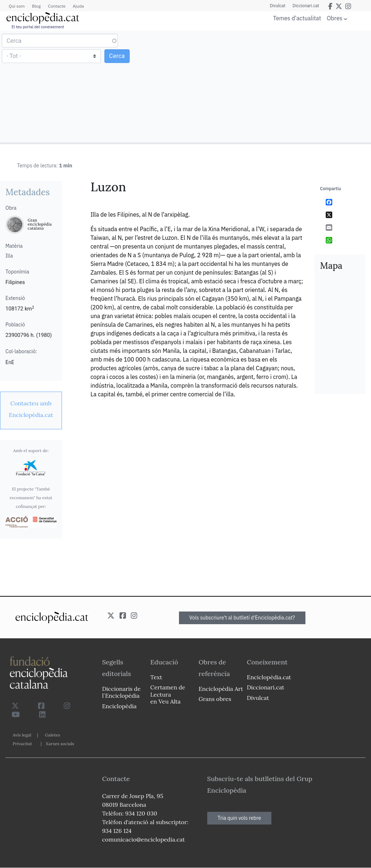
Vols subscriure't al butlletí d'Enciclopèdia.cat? (242, 618)
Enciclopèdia (119, 706)
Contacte (57, 6)
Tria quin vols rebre (239, 818)
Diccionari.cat (306, 6)
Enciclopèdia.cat (269, 677)
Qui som (17, 6)
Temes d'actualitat (297, 18)
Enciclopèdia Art (221, 689)
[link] (31, 409)
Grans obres (215, 699)
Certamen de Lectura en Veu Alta (168, 694)
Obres (335, 18)
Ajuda (78, 6)
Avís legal (22, 735)
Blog (36, 6)
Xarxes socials (60, 744)
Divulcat (278, 6)
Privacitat (22, 744)
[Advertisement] (277, 86)
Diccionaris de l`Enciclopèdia (121, 692)
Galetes (53, 735)
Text (156, 677)
